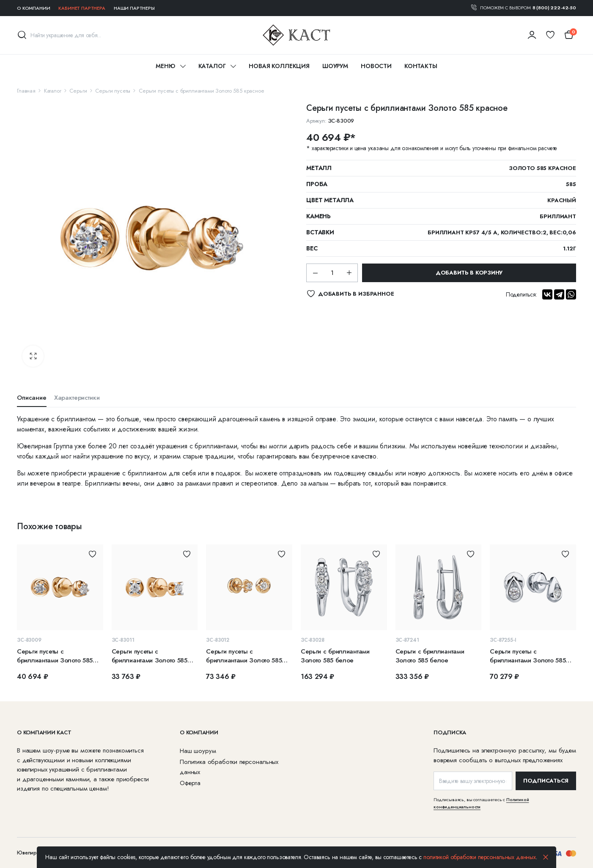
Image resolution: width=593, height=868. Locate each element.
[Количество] (332, 273)
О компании (33, 8)
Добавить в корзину (469, 273)
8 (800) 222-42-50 (554, 8)
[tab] (32, 400)
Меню (165, 66)
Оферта (190, 783)
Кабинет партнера (82, 8)
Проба (317, 184)
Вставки (320, 232)
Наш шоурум (198, 751)
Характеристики (77, 398)
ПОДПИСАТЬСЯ (546, 781)
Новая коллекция (279, 66)
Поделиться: (522, 294)
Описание (32, 398)
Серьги (78, 91)
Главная (26, 91)
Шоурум (335, 66)
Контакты (421, 66)
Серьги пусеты (113, 91)
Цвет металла (330, 200)
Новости (376, 66)
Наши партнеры (134, 8)
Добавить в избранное (92, 554)
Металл (319, 168)
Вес (312, 248)
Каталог (212, 66)
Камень (318, 216)
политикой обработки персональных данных (480, 857)
